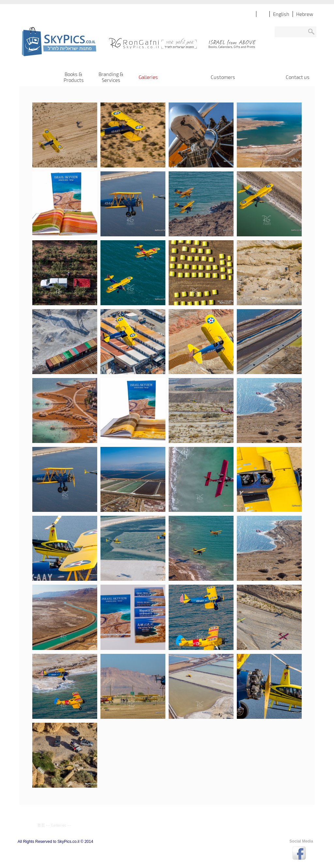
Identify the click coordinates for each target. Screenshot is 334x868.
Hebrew (305, 14)
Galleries (59, 825)
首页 (41, 825)
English (281, 14)
